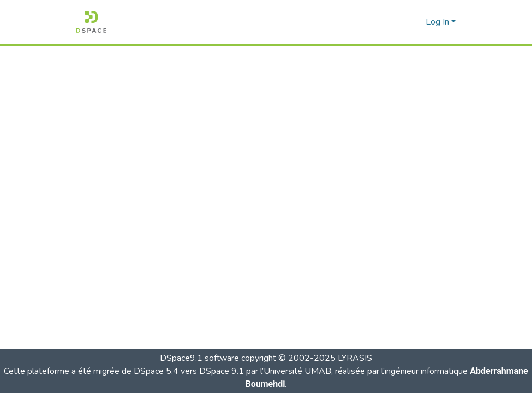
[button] (91, 22)
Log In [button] (438, 22)
